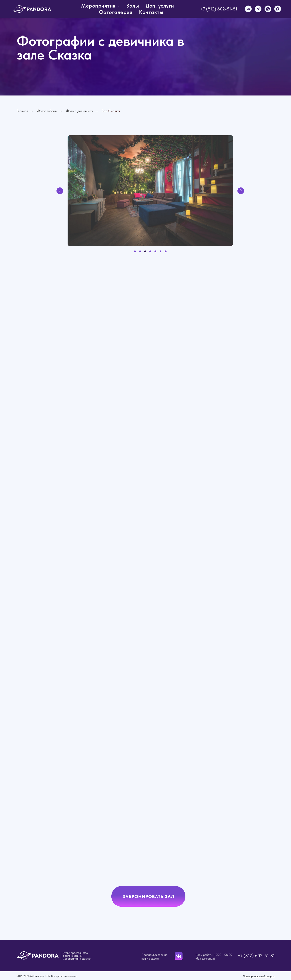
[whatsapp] (268, 9)
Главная (22, 111)
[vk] (248, 9)
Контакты (151, 12)
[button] (148, 896)
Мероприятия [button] (99, 6)
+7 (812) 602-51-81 (219, 9)
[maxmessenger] (278, 9)
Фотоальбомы (47, 111)
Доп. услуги (160, 6)
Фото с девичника (79, 111)
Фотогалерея (116, 12)
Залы (133, 6)
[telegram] (258, 9)
